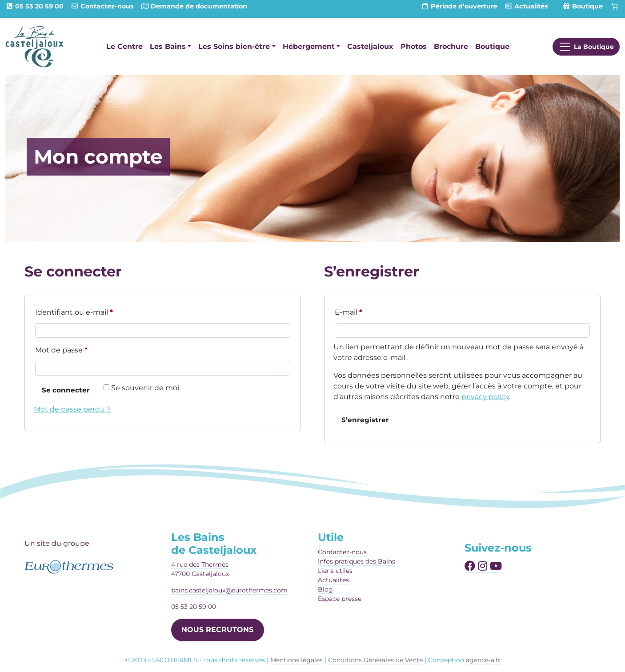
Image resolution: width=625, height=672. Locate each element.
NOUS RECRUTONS (217, 630)
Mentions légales (296, 660)
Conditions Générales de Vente (375, 660)
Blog (325, 589)
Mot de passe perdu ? (72, 409)
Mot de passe (81, 349)
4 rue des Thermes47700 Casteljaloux (200, 569)
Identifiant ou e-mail (94, 311)
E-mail (368, 311)
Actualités (333, 580)
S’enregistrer (365, 420)
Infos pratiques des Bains (357, 561)
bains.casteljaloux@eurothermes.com (229, 590)
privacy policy (485, 397)
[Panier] (615, 7)
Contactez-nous (342, 552)
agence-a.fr (483, 660)
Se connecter (66, 390)
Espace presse (340, 599)
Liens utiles (335, 571)
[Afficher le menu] (586, 47)
